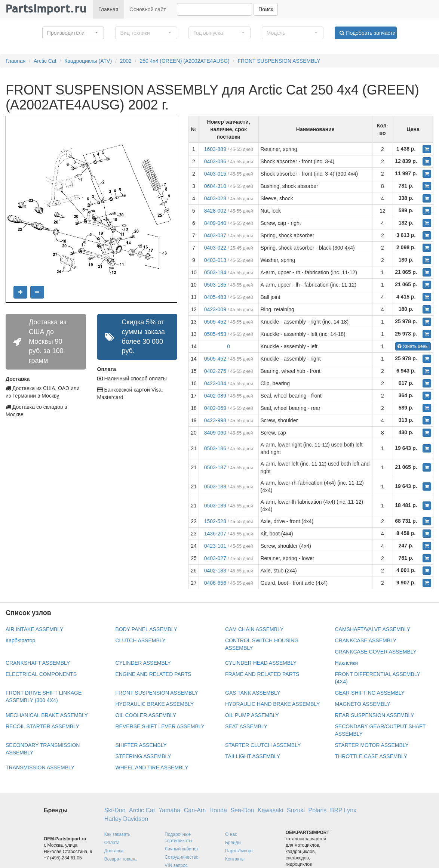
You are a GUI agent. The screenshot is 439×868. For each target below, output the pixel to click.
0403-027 (215, 558)
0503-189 (215, 506)
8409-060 (215, 433)
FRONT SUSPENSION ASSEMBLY (279, 61)
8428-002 (215, 211)
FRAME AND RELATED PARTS (262, 674)
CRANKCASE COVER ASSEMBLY (376, 652)
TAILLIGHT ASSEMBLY (253, 756)
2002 (126, 61)
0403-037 (215, 235)
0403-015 (215, 174)
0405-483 (215, 297)
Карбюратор (20, 640)
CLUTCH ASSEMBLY (141, 640)
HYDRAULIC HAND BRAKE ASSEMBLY (272, 704)
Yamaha (169, 810)
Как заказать (117, 834)
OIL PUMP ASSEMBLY (252, 715)
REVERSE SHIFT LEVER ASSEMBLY (160, 726)
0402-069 (215, 408)
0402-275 (215, 371)
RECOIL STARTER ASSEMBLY (42, 726)
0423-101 (215, 546)
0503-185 (215, 285)
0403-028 (215, 198)
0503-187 (215, 467)
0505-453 (215, 334)
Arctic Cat (45, 61)
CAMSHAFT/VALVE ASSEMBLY (373, 629)
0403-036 (215, 161)
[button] (73, 33)
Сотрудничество (181, 857)
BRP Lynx (343, 810)
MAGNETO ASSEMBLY (363, 704)
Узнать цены (413, 346)
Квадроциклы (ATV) (88, 61)
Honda (218, 810)
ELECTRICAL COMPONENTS (41, 674)
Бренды (233, 843)
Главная (108, 9)
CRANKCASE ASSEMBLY (366, 640)
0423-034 (215, 383)
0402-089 (215, 396)
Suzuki (296, 810)
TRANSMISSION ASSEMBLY (40, 767)
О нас (231, 834)
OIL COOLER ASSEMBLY (146, 715)
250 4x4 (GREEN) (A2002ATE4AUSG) (185, 61)
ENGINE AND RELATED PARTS (154, 674)
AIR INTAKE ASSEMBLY (34, 629)
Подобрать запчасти (367, 33)
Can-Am (195, 810)
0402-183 (215, 571)
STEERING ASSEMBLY (143, 756)
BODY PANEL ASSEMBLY (146, 629)
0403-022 (215, 248)
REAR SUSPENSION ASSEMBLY (375, 715)
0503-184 (215, 272)
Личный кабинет (181, 849)
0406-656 (215, 583)
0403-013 (215, 260)
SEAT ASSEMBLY (246, 726)
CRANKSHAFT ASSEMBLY (38, 663)
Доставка (114, 851)
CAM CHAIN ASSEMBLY (254, 629)
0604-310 (215, 186)
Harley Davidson (126, 819)
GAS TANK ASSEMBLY (253, 693)
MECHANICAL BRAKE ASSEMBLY (47, 715)
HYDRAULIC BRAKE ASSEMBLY (155, 704)
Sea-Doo (242, 810)
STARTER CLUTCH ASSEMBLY (263, 745)
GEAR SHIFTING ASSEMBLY (370, 693)
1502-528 (215, 521)
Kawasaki (270, 810)
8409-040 (215, 223)
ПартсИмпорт (239, 851)
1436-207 (215, 534)
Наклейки (347, 663)
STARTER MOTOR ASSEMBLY (372, 745)
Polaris (317, 810)
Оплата (112, 843)
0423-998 (215, 420)
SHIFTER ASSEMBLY (141, 745)
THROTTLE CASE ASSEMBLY (371, 756)
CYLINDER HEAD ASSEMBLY (261, 663)
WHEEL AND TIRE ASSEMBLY (152, 767)
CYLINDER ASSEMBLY (143, 663)
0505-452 (215, 322)
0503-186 (215, 448)
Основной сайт (148, 9)
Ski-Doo (115, 810)
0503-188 (215, 486)
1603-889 (215, 149)
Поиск (266, 9)
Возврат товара (121, 859)
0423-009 (215, 309)
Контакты (235, 859)
